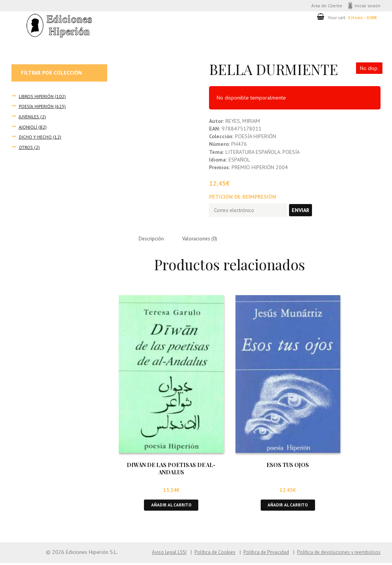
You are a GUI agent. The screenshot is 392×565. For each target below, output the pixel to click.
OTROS (26, 147)
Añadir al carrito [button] (171, 507)
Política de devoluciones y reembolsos (336, 554)
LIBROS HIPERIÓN (36, 97)
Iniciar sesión (367, 6)
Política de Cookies (205, 554)
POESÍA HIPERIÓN (36, 107)
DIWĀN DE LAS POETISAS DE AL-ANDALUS (171, 470)
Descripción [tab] (152, 239)
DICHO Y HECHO (35, 137)
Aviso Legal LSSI (156, 554)
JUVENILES (29, 118)
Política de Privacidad (259, 554)
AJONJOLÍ (28, 127)
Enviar (307, 211)
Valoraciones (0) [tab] (203, 239)
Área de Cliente (323, 6)
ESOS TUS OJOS (288, 466)
